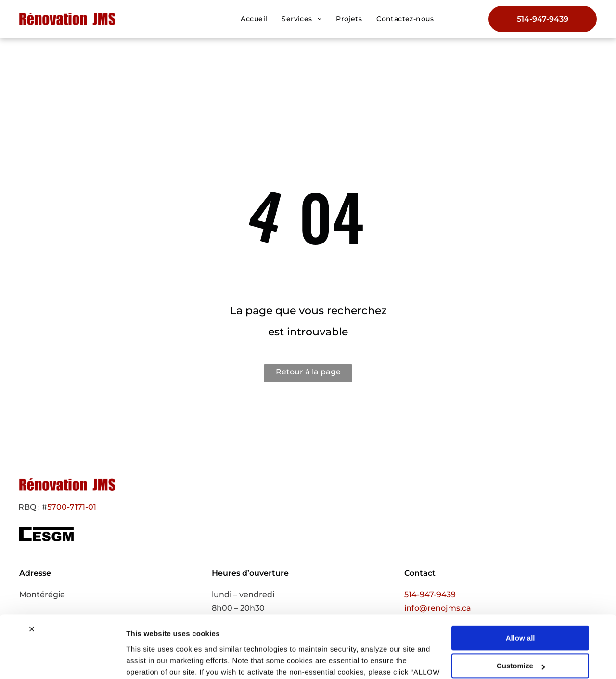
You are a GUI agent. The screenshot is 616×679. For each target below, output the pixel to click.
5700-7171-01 (72, 507)
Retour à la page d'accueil (308, 375)
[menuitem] (254, 19)
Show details (148, 660)
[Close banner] (32, 579)
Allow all (520, 588)
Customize (521, 616)
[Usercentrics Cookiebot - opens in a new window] (62, 660)
